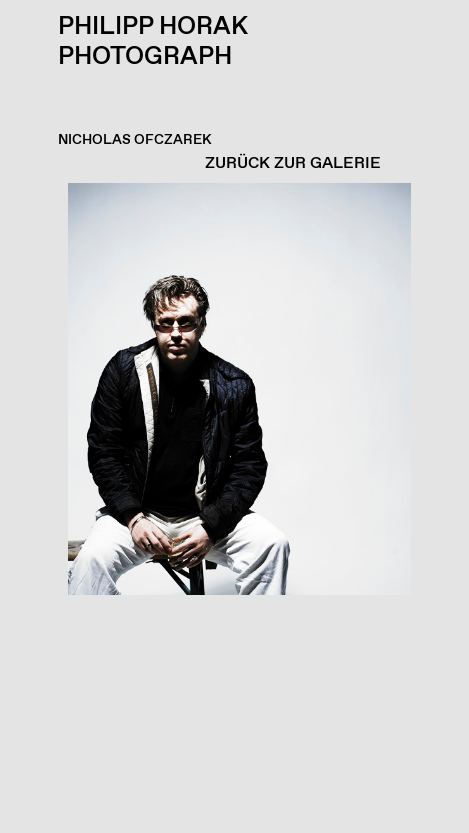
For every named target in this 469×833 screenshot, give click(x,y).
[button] (229, 508)
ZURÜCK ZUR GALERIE (293, 163)
